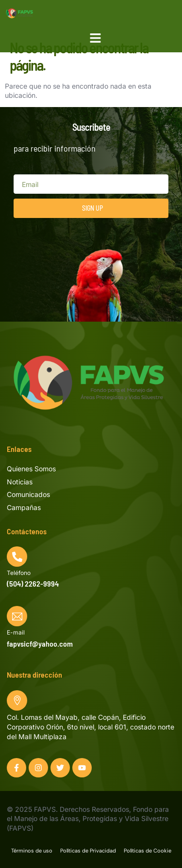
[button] (96, 38)
